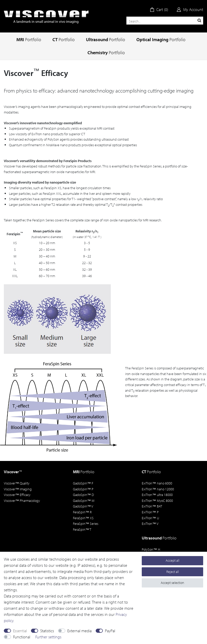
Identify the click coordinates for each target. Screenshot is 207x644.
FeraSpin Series (86, 524)
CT (64, 39)
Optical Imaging (161, 39)
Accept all (172, 560)
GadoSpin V (83, 506)
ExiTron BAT (152, 506)
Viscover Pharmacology (22, 501)
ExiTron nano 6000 (157, 483)
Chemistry (106, 53)
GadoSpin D (83, 495)
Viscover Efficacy (17, 495)
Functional (22, 637)
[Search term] (165, 21)
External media (79, 631)
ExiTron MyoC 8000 (157, 501)
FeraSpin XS (83, 518)
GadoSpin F (83, 483)
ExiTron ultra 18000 (157, 495)
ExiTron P (150, 512)
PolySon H (151, 549)
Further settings (48, 637)
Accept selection (172, 583)
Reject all (173, 572)
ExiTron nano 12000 (158, 489)
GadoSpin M (84, 501)
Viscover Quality (17, 483)
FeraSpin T (82, 529)
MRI (29, 39)
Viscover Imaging (18, 489)
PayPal (110, 631)
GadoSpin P (83, 489)
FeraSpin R (82, 512)
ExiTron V (150, 524)
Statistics (47, 631)
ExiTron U (150, 518)
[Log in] (190, 9)
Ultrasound (106, 39)
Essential (20, 631)
